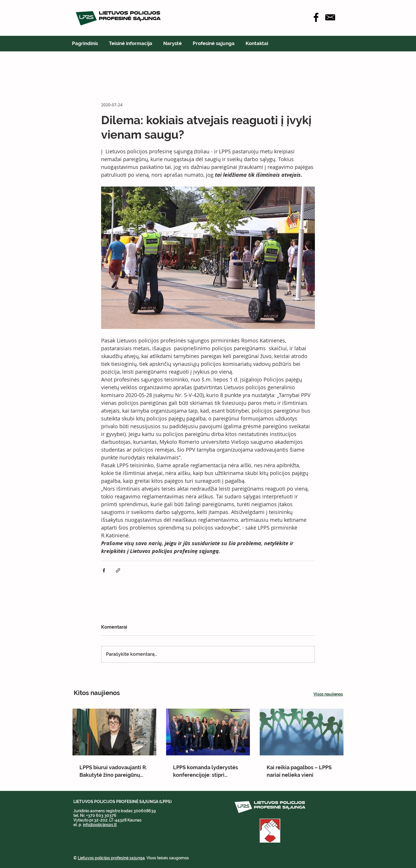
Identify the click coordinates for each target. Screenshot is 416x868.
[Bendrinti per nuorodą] (118, 570)
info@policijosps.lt (100, 825)
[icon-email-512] (330, 17)
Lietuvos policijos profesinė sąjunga (111, 858)
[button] (131, 43)
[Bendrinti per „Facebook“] (104, 570)
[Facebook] (316, 17)
